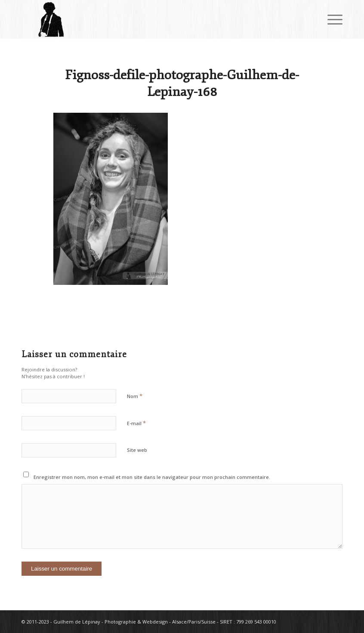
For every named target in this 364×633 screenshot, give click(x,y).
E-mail (136, 423)
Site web (137, 450)
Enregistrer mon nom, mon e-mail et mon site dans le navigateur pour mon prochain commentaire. (152, 477)
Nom (135, 396)
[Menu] (331, 19)
